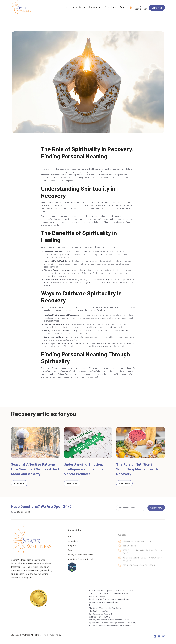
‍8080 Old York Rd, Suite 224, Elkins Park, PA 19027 (142, 557)
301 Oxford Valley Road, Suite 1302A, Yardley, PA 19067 (142, 564)
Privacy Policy (55, 637)
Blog (122, 7)
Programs (94, 7)
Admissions (78, 7)
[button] (79, 8)
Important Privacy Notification (81, 562)
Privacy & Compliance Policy (80, 557)
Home (66, 7)
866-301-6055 (141, 9)
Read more (19, 484)
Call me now (156, 509)
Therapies (109, 7)
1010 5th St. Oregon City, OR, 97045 (139, 570)
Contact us (157, 8)
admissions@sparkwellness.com (137, 546)
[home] (22, 8)
